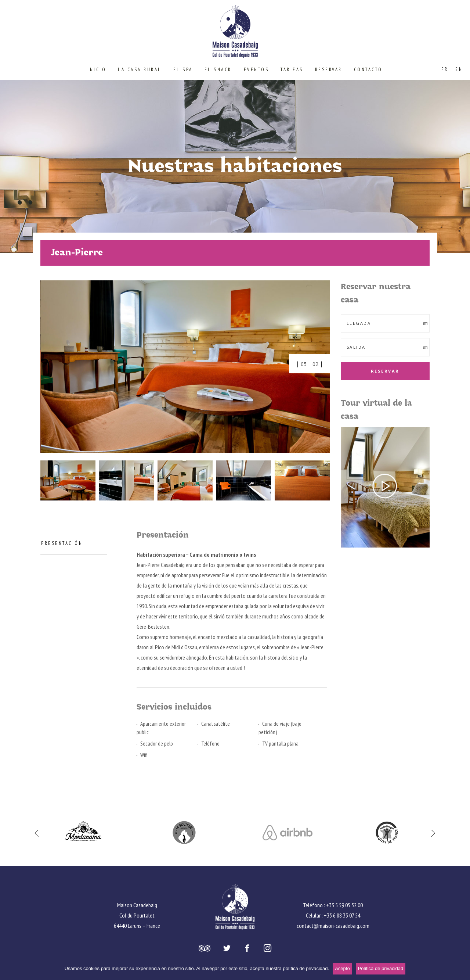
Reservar (385, 371)
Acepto (342, 968)
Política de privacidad (381, 968)
